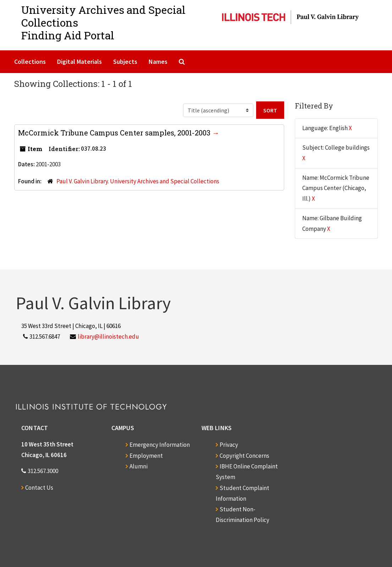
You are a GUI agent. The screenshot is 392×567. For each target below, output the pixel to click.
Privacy (229, 445)
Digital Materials (79, 62)
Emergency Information (160, 445)
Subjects (125, 62)
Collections (30, 62)
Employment (146, 456)
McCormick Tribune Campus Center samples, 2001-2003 (115, 133)
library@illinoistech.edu (108, 337)
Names (158, 62)
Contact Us (39, 488)
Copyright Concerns (244, 456)
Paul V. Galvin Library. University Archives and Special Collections (138, 181)
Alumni (139, 466)
